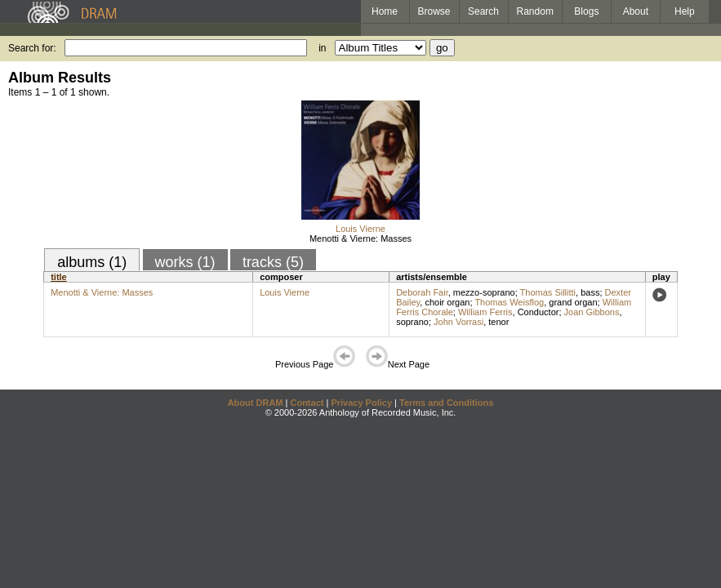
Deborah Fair (422, 292)
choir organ (447, 302)
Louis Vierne (360, 229)
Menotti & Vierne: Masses (360, 238)
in (322, 48)
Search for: (32, 48)
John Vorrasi (458, 322)
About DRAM (256, 403)
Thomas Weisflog (509, 302)
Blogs (586, 11)
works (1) (185, 262)
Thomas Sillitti (548, 292)
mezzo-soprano (484, 292)
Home (385, 11)
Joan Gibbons (592, 312)
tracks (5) (273, 262)
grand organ (573, 302)
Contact (307, 403)
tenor (498, 322)
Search (483, 11)
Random (535, 11)
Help (685, 11)
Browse (434, 11)
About (636, 11)
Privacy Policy (361, 403)
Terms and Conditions (446, 403)
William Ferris (485, 312)
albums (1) (92, 262)
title (59, 277)
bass (590, 292)
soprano (412, 322)
